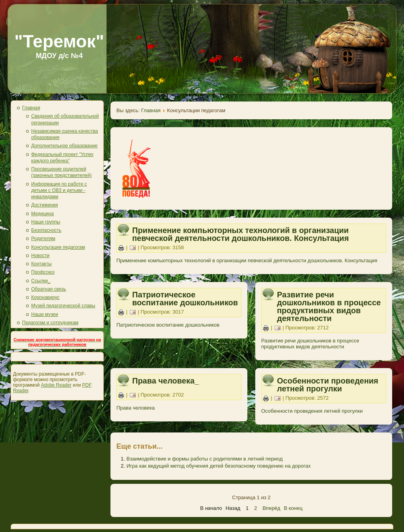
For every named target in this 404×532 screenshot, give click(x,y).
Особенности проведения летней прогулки (328, 385)
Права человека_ (166, 381)
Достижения (45, 205)
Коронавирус (45, 297)
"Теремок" (59, 41)
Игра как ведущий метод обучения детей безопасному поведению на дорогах (218, 466)
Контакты (41, 264)
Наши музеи (45, 314)
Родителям (43, 239)
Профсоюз (43, 272)
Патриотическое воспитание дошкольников (185, 299)
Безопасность (46, 230)
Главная (31, 108)
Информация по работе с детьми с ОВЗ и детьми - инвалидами (59, 191)
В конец (293, 508)
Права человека (136, 408)
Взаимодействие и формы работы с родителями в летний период (204, 459)
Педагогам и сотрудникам (50, 323)
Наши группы (46, 222)
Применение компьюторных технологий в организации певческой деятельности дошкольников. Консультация (240, 234)
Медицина (42, 214)
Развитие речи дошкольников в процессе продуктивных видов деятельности (329, 306)
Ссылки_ (41, 281)
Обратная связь (49, 289)
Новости (40, 256)
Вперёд (271, 508)
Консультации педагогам (58, 247)
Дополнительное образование (64, 146)
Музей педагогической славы (63, 306)
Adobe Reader (56, 385)
